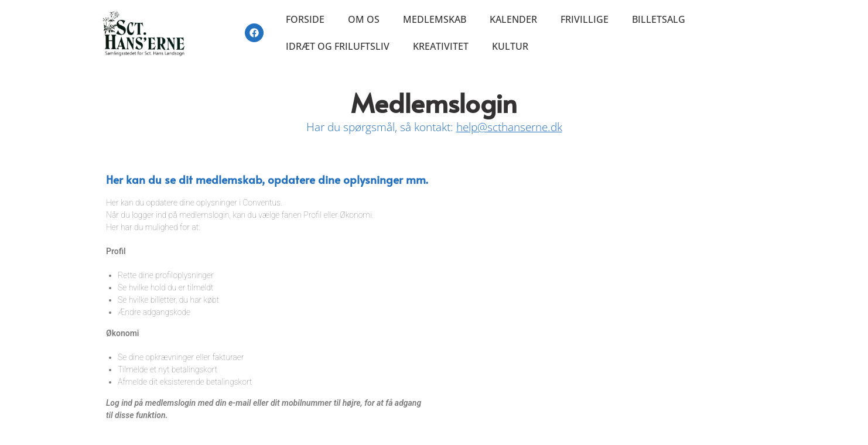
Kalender (513, 19)
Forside (305, 19)
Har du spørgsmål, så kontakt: (434, 127)
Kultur (510, 46)
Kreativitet (441, 46)
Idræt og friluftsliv (338, 46)
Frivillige (585, 19)
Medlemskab (435, 19)
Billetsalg (659, 19)
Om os (364, 19)
